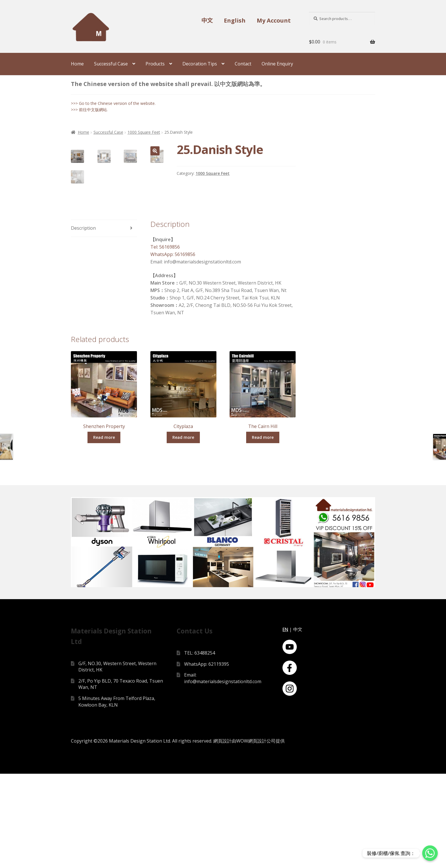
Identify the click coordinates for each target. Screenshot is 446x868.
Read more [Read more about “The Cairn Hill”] (263, 530)
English (235, 20)
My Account (274, 20)
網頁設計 (222, 835)
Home (77, 64)
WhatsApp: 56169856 (173, 347)
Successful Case (111, 64)
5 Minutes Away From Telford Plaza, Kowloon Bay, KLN (117, 796)
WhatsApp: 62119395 (207, 758)
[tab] (104, 321)
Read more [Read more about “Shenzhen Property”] (104, 530)
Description (83, 321)
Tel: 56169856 (165, 339)
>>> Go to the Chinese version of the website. (113, 103)
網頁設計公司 (262, 835)
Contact (243, 64)
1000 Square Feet (144, 132)
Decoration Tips (200, 64)
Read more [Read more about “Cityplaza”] (183, 530)
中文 (207, 20)
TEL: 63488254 (200, 747)
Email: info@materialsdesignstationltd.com (223, 773)
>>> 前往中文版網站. (89, 110)
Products (155, 64)
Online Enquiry (277, 64)
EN (285, 724)
